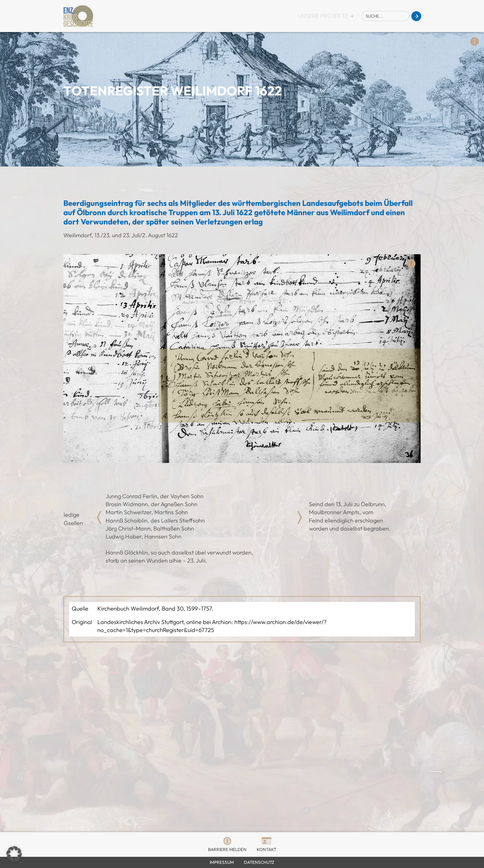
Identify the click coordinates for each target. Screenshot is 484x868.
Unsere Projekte (323, 16)
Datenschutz (259, 862)
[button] (14, 854)
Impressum (222, 862)
